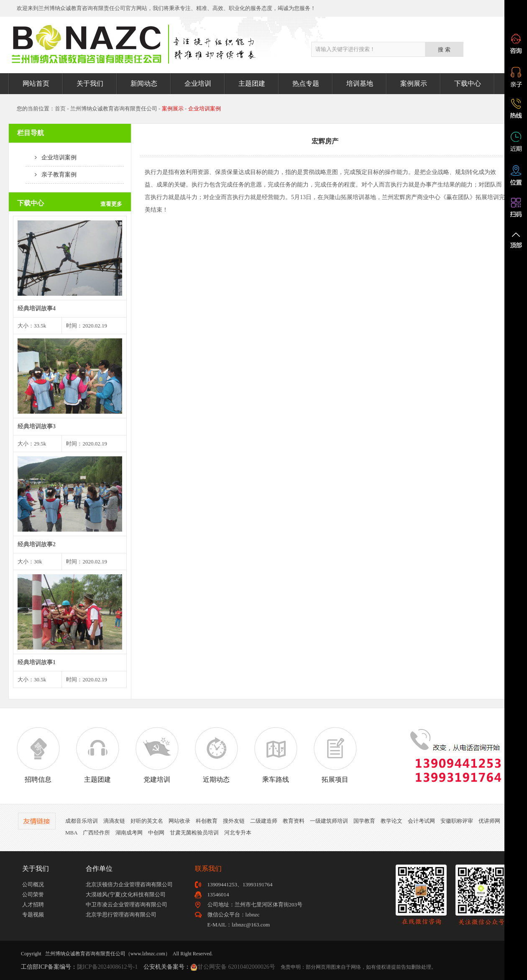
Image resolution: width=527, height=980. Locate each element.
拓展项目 (335, 755)
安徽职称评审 (457, 821)
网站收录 (179, 821)
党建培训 (157, 755)
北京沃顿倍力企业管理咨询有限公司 (129, 884)
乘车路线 (276, 755)
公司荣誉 (33, 894)
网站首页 (36, 83)
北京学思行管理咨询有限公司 (121, 915)
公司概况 (33, 884)
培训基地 (360, 83)
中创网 (156, 833)
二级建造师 (264, 821)
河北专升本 (238, 833)
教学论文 (391, 821)
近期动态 (216, 755)
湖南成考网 (129, 833)
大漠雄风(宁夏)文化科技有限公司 (126, 894)
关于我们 (90, 83)
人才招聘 (33, 905)
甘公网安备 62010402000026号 (236, 967)
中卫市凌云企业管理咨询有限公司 (127, 905)
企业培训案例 (51, 157)
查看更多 (111, 204)
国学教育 (364, 821)
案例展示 (414, 83)
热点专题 (306, 83)
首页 (60, 109)
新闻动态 (144, 83)
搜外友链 (234, 821)
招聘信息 (38, 755)
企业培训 (198, 83)
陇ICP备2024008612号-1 (107, 967)
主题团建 (252, 83)
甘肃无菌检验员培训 (194, 833)
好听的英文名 (147, 821)
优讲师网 (489, 821)
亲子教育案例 (51, 175)
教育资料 (294, 821)
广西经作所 (96, 833)
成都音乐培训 (82, 821)
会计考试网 (421, 821)
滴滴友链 (114, 821)
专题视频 (33, 915)
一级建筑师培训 (329, 821)
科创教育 (207, 821)
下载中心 (468, 83)
